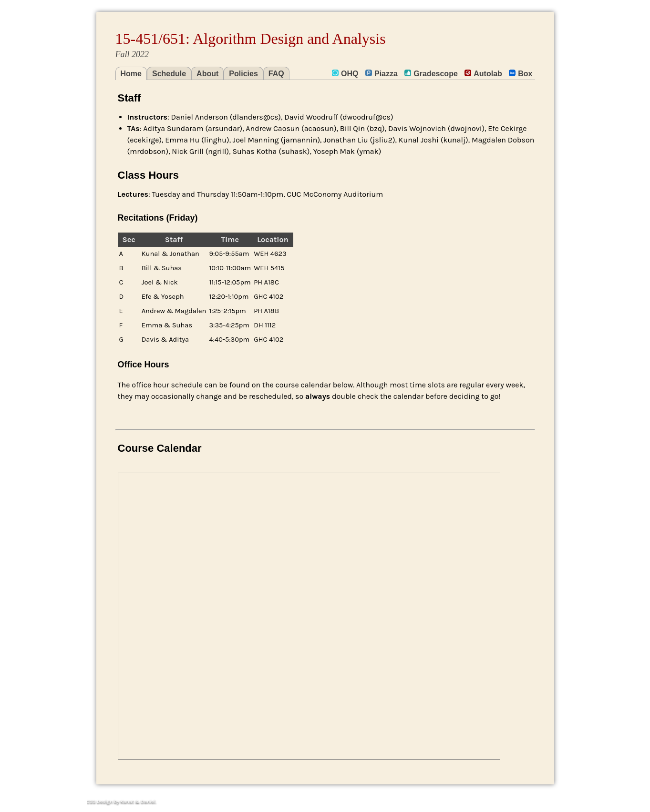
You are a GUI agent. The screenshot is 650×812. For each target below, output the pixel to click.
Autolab (483, 74)
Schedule (169, 74)
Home (131, 74)
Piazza (382, 74)
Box (521, 74)
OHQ (345, 74)
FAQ (276, 74)
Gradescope (431, 74)
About (207, 74)
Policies (243, 74)
